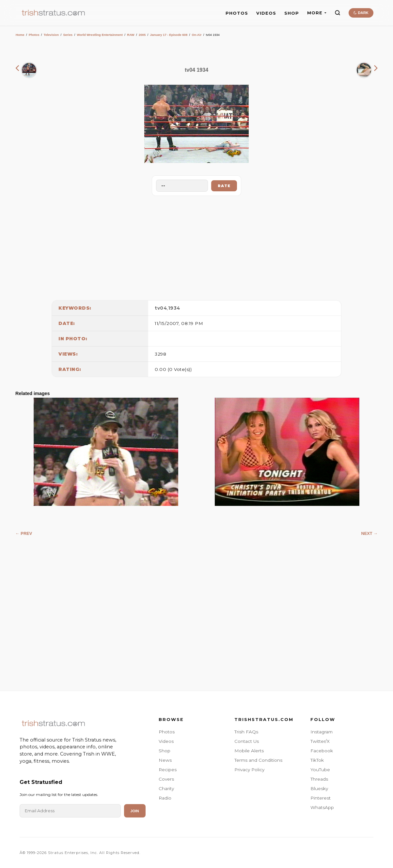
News (165, 760)
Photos (34, 35)
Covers (166, 779)
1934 (174, 308)
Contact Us (247, 741)
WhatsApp (322, 807)
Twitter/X (320, 741)
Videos (166, 741)
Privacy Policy (249, 770)
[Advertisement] (196, 246)
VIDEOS (266, 13)
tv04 (161, 308)
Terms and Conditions (258, 760)
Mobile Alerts (249, 751)
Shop (165, 751)
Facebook (322, 751)
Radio (165, 798)
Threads (319, 779)
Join (135, 811)
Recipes (168, 770)
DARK (361, 13)
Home (20, 35)
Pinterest (321, 798)
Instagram (322, 732)
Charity (166, 788)
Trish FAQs (246, 732)
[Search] (338, 13)
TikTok (317, 760)
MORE (317, 13)
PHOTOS (237, 13)
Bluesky (319, 788)
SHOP (292, 13)
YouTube (320, 770)
